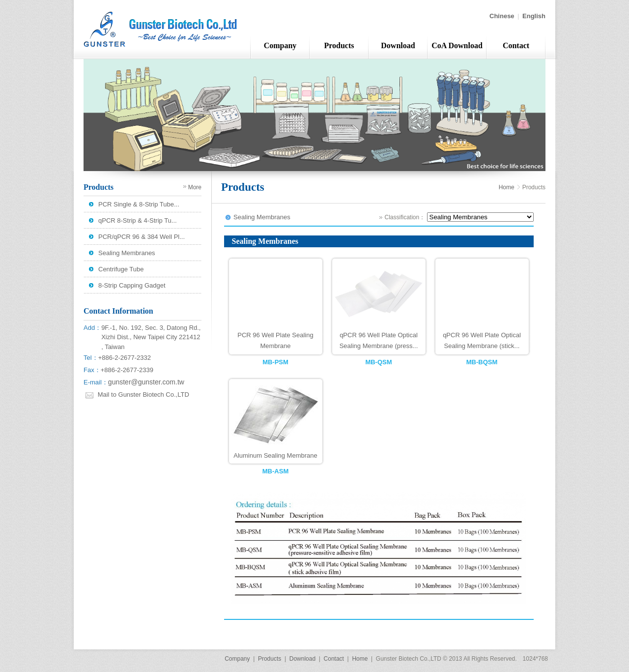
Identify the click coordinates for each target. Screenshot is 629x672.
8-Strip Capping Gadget (132, 285)
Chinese (502, 16)
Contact (516, 45)
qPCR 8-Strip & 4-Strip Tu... (138, 220)
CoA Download (457, 45)
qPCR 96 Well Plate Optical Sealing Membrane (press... (379, 340)
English (534, 16)
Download (398, 45)
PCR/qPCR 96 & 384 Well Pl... (142, 237)
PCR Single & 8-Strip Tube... (139, 204)
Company (280, 45)
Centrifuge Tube (121, 269)
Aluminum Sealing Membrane (275, 455)
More (195, 187)
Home (507, 187)
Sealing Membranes (127, 253)
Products (339, 45)
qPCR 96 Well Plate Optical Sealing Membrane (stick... (482, 340)
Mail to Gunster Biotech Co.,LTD (143, 394)
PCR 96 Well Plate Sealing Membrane (275, 340)
